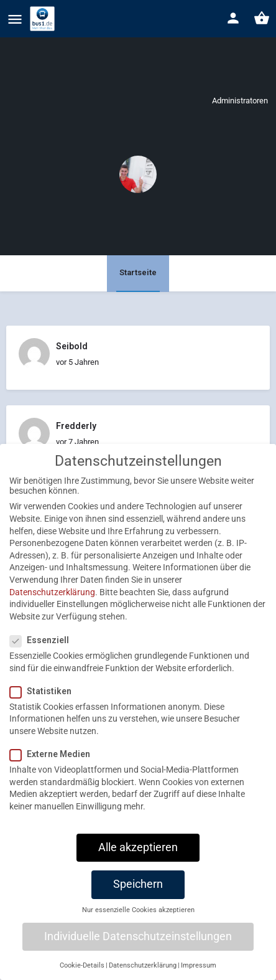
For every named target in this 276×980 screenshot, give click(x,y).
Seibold (72, 346)
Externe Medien (54, 767)
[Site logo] (44, 19)
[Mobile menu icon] (15, 19)
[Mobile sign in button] (233, 18)
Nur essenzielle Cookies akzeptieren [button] (138, 923)
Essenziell (43, 653)
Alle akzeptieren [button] (138, 860)
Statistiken (44, 704)
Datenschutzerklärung (52, 605)
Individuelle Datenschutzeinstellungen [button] (138, 949)
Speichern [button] (138, 897)
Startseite (138, 272)
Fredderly (76, 426)
